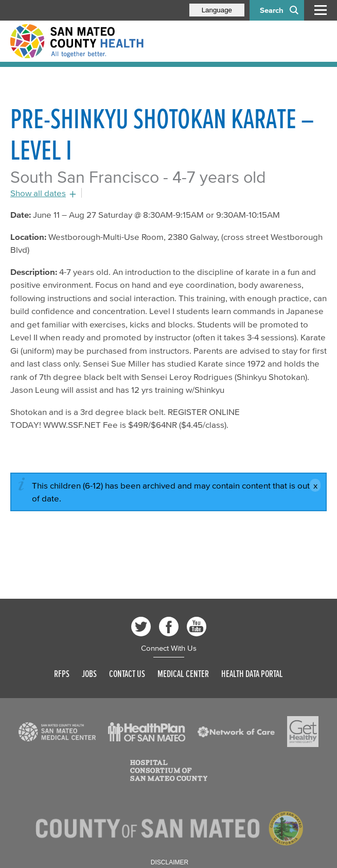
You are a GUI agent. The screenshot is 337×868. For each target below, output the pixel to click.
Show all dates (38, 193)
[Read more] (57, 732)
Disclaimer (170, 862)
